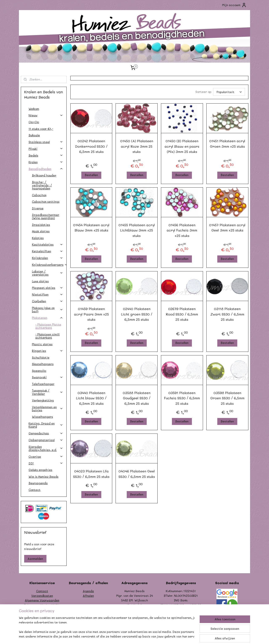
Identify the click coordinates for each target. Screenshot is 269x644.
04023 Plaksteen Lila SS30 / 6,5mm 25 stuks (91, 474)
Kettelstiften (47, 251)
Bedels (46, 155)
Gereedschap (46, 433)
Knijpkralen (47, 258)
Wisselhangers (42, 417)
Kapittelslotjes (47, 244)
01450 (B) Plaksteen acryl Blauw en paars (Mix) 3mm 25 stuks (182, 146)
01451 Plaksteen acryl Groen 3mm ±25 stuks (227, 144)
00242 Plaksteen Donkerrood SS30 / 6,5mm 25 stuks (91, 146)
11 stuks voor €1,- (41, 129)
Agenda (88, 591)
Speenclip (39, 371)
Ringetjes (47, 351)
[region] (107, 627)
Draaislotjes (41, 225)
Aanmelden (35, 559)
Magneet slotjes (47, 288)
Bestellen (91, 175)
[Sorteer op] (229, 92)
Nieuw (46, 115)
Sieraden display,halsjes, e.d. (46, 448)
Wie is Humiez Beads (44, 476)
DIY (46, 463)
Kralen (46, 162)
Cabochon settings (46, 202)
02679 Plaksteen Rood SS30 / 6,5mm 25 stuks (182, 314)
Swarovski (47, 377)
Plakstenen (47, 318)
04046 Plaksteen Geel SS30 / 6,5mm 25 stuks (136, 474)
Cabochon (39, 195)
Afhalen (88, 596)
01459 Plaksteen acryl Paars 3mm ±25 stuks (91, 314)
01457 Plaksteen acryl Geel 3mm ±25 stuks (227, 228)
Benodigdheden (46, 169)
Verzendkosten (42, 596)
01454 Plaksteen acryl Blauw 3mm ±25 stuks (91, 228)
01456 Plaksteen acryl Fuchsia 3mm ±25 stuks (182, 230)
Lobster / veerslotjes (47, 273)
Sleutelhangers (43, 364)
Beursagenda (38, 483)
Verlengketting (43, 400)
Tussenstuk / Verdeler (47, 392)
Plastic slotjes (42, 344)
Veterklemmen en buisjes (47, 409)
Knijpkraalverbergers (49, 265)
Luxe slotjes (40, 281)
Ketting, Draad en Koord (46, 425)
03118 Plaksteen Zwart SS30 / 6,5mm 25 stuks (227, 314)
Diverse (38, 208)
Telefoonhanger (43, 384)
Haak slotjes (41, 231)
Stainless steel (46, 142)
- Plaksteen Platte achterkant (48, 326)
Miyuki (46, 149)
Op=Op (34, 122)
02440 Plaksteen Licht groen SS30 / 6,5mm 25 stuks (136, 314)
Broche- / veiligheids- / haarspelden (42, 185)
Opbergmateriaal (46, 440)
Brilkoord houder (44, 175)
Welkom (34, 109)
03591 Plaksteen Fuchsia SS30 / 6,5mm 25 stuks (182, 398)
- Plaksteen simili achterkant (47, 336)
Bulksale (34, 135)
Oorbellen (47, 301)
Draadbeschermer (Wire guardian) (46, 216)
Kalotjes (38, 238)
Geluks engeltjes (40, 470)
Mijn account (234, 5)
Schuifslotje (41, 357)
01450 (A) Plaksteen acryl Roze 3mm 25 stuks (136, 146)
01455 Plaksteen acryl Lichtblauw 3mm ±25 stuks (136, 230)
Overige (46, 457)
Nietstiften (47, 294)
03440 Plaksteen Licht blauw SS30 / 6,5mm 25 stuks (91, 398)
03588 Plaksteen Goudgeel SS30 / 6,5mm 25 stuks (137, 398)
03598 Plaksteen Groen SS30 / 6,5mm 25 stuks (227, 398)
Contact (35, 490)
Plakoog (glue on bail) (47, 309)
